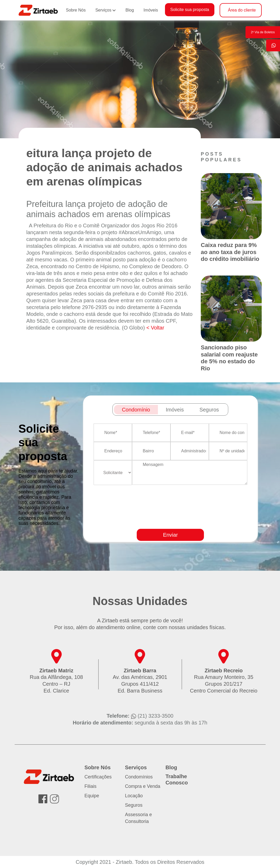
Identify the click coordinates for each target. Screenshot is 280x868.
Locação (134, 796)
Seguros (134, 805)
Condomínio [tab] (136, 410)
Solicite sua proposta (190, 10)
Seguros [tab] (209, 410)
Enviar (170, 535)
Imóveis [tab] (175, 410)
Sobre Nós (76, 10)
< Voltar (155, 328)
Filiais (90, 786)
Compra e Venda (143, 786)
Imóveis (151, 10)
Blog (130, 10)
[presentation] (192, 522)
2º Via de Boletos (263, 32)
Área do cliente (242, 10)
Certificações (98, 777)
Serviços (103, 10)
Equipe (92, 796)
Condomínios (139, 777)
